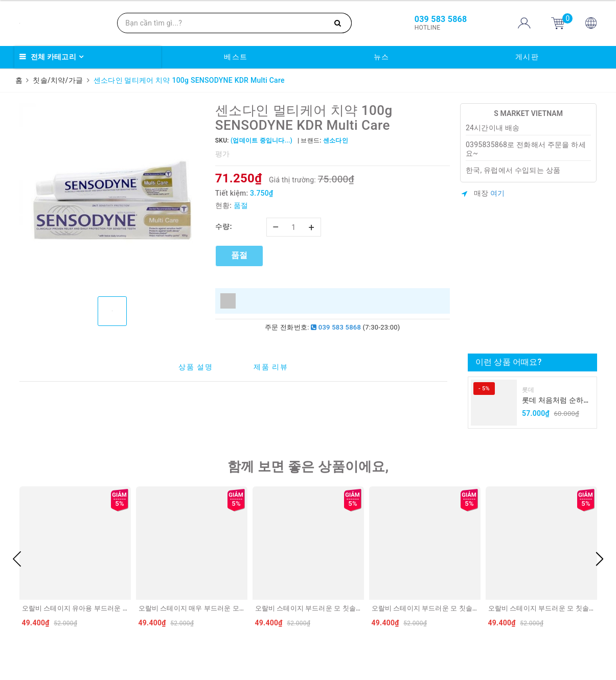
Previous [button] (17, 559)
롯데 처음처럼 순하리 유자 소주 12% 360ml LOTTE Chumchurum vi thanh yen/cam (556, 401)
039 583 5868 (336, 327)
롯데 (528, 390)
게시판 (527, 57)
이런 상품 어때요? (508, 362)
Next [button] (600, 559)
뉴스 (382, 57)
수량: (224, 226)
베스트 (236, 57)
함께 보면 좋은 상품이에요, (308, 466)
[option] (112, 196)
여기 (498, 193)
